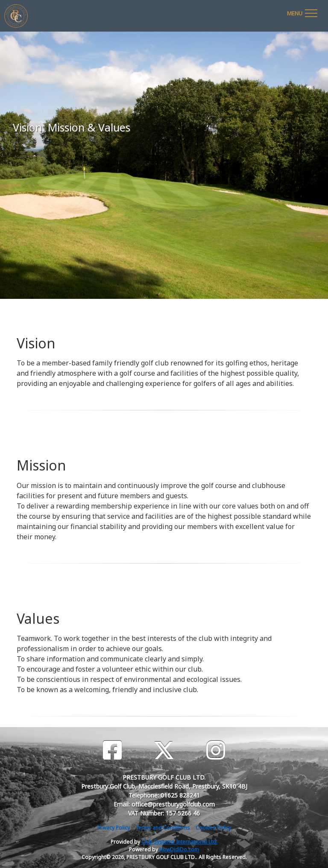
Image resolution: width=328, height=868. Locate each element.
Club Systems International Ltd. (179, 842)
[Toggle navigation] (302, 12)
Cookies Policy (213, 828)
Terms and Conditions (163, 828)
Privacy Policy (114, 828)
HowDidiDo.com (179, 849)
